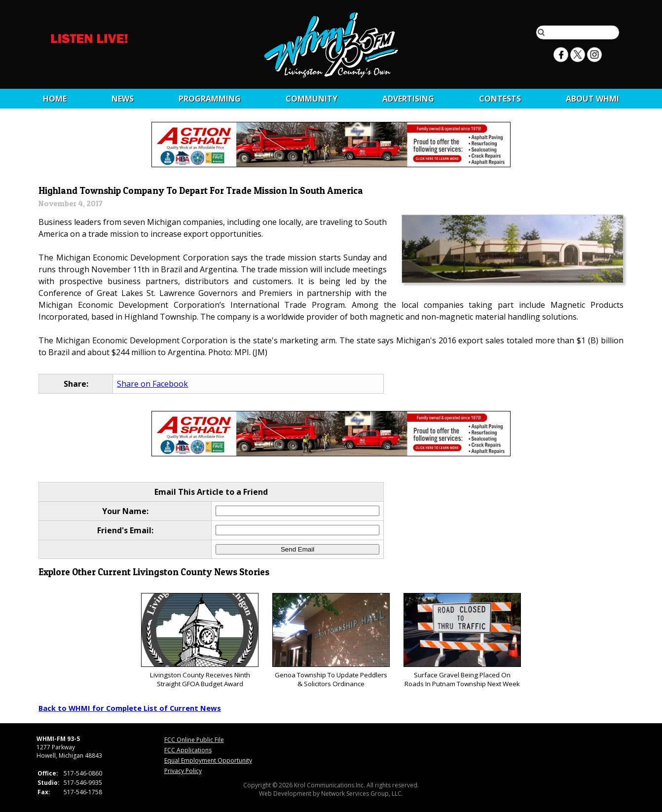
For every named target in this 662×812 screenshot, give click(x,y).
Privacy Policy (183, 771)
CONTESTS (500, 99)
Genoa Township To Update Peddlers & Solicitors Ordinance (331, 641)
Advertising (408, 99)
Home (55, 99)
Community (312, 99)
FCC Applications (188, 750)
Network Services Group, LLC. (362, 794)
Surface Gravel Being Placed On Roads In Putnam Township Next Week (462, 641)
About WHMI (592, 99)
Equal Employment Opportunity (208, 760)
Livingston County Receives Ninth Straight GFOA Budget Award (200, 641)
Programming (210, 99)
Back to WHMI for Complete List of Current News (130, 708)
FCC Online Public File (194, 740)
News (123, 99)
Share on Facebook (152, 384)
